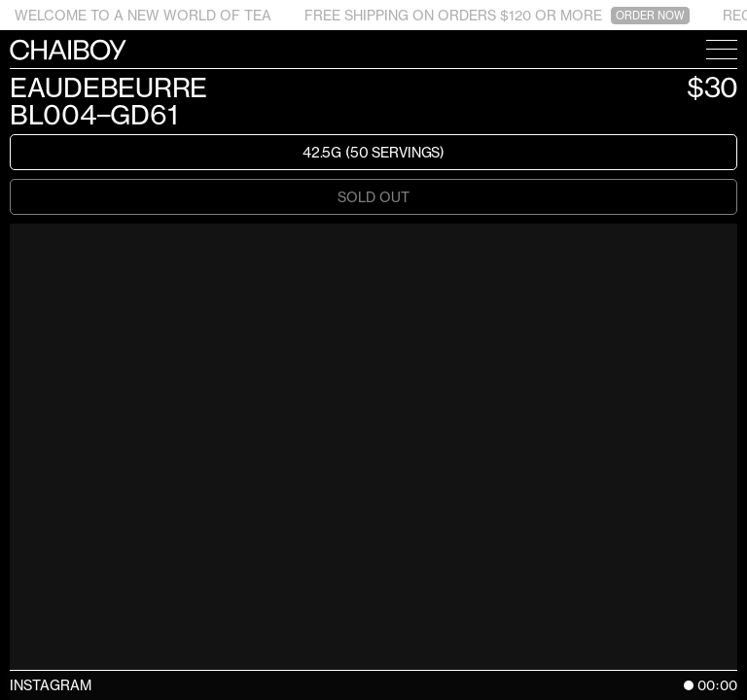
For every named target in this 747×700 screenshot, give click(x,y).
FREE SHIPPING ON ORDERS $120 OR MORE (497, 16)
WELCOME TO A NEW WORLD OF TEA (143, 15)
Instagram (51, 685)
